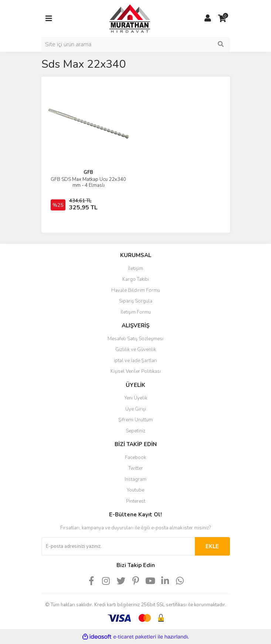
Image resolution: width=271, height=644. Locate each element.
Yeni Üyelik (136, 398)
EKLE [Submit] (212, 546)
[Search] (136, 44)
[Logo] (123, 18)
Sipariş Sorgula (136, 301)
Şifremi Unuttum (135, 420)
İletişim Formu (136, 312)
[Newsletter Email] (118, 546)
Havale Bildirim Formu (136, 290)
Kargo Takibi (136, 279)
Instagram (135, 479)
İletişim (135, 269)
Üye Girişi (136, 409)
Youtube (135, 490)
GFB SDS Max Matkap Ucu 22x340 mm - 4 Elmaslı (88, 182)
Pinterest (136, 501)
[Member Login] (208, 18)
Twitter (136, 468)
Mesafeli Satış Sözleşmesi (135, 339)
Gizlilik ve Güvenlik (136, 350)
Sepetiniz (135, 431)
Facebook (135, 458)
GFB (88, 172)
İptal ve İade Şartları (135, 361)
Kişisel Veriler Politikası (136, 371)
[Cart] (223, 18)
